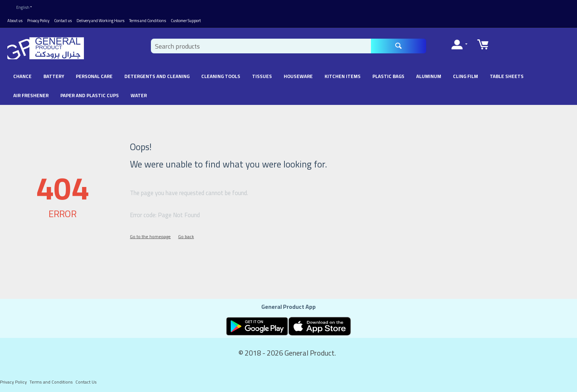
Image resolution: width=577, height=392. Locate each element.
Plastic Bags (388, 75)
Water (139, 94)
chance (22, 75)
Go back (186, 235)
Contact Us (86, 380)
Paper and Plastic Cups (90, 94)
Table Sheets (507, 75)
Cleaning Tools (221, 75)
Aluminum (429, 75)
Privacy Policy (38, 19)
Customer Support (186, 19)
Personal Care (94, 75)
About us (15, 19)
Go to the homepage (150, 235)
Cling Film (466, 75)
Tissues (262, 75)
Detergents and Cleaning (157, 75)
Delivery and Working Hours (100, 19)
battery (54, 75)
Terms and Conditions (148, 19)
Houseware (298, 75)
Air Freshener (31, 94)
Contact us (63, 19)
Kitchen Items (343, 75)
